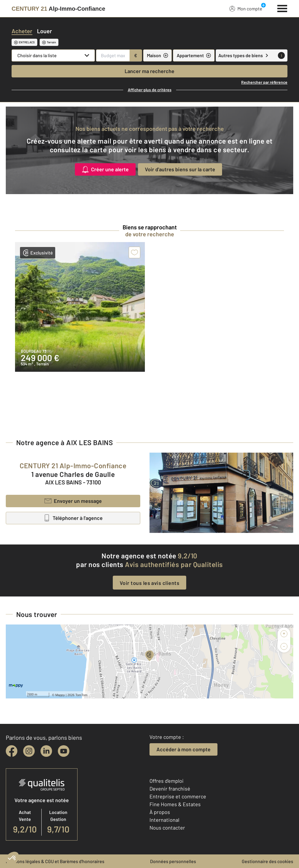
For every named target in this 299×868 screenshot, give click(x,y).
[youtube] (64, 751)
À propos (160, 812)
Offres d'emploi (167, 781)
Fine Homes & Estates (175, 804)
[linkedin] (46, 751)
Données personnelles (173, 861)
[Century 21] (58, 9)
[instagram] (29, 751)
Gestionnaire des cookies (267, 861)
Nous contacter (167, 828)
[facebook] (12, 751)
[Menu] (282, 8)
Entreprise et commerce (178, 796)
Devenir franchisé (170, 789)
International (164, 820)
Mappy (60, 695)
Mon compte (246, 8)
